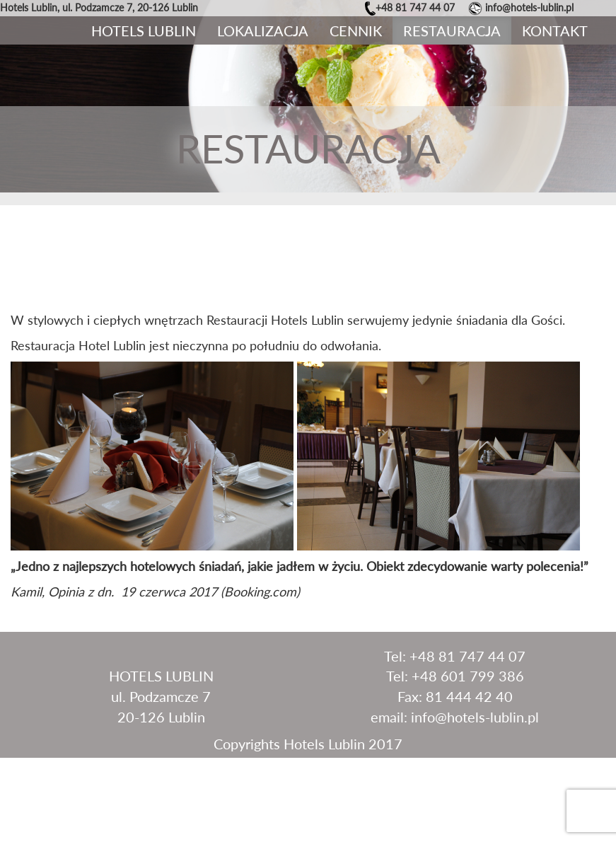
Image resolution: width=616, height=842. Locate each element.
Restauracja (452, 30)
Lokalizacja (263, 30)
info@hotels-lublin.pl (529, 7)
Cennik (356, 30)
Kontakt (555, 30)
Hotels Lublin (144, 30)
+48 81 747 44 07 (415, 7)
